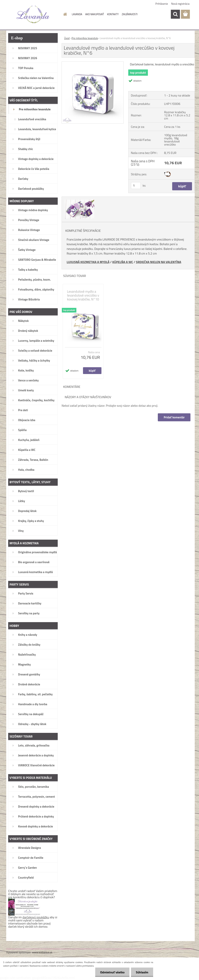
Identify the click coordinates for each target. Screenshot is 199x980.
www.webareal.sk (42, 952)
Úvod (67, 38)
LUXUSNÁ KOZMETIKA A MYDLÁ (88, 262)
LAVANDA (77, 14)
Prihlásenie (162, 4)
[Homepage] (65, 14)
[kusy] (136, 186)
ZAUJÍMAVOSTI (130, 14)
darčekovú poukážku (36, 917)
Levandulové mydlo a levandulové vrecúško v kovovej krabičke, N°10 (83, 295)
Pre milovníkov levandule (85, 38)
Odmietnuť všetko (112, 972)
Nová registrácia (180, 4)
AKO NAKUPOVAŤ (95, 14)
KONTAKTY (113, 14)
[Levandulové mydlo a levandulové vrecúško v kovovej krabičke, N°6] (93, 63)
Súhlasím (142, 972)
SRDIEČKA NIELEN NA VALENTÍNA (158, 262)
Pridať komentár (174, 417)
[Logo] (33, 14)
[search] (175, 14)
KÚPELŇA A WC (123, 262)
